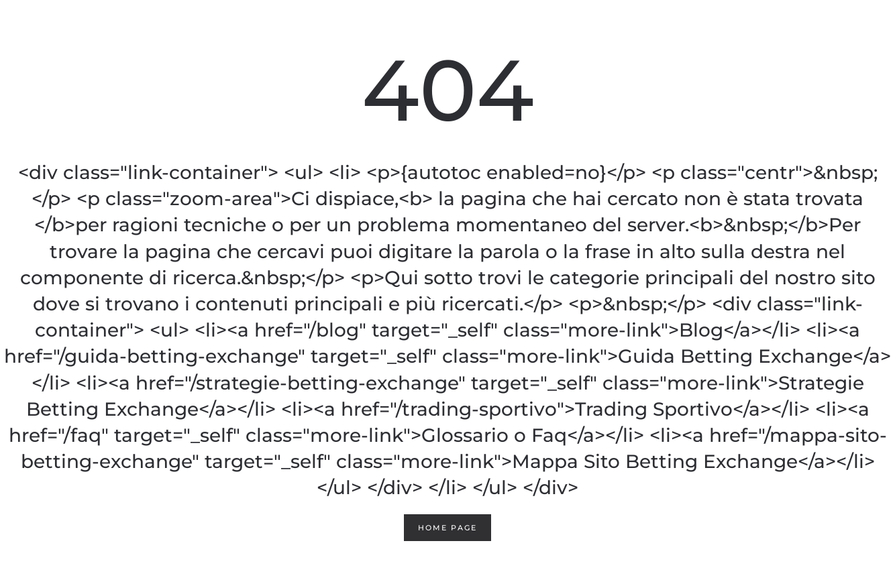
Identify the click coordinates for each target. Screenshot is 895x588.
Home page (447, 528)
